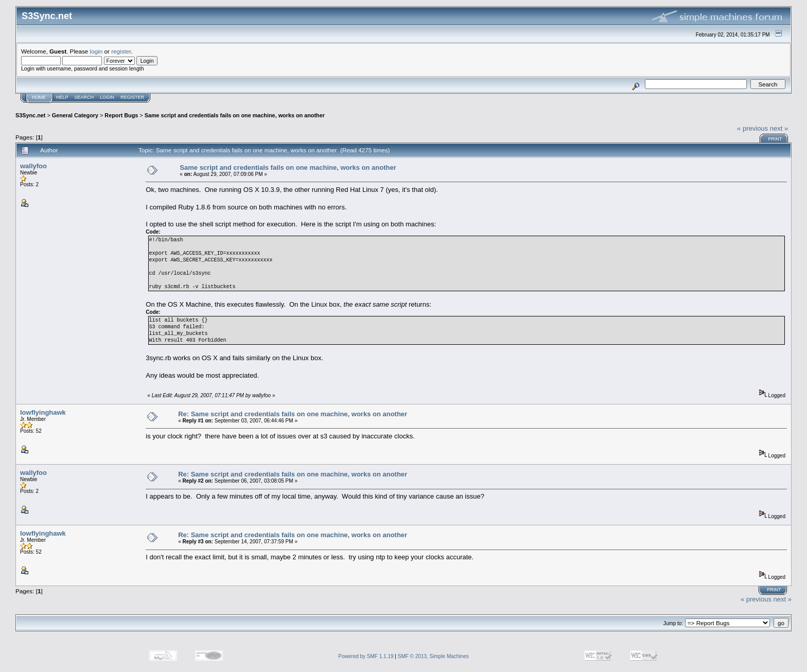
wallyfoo (33, 166)
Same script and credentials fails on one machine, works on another (235, 115)
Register (132, 97)
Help (62, 97)
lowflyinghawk (43, 412)
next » (779, 128)
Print (775, 139)
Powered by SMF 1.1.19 (366, 656)
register (121, 51)
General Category (75, 115)
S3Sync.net (30, 115)
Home (39, 97)
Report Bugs (121, 115)
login (97, 51)
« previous (752, 128)
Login (107, 97)
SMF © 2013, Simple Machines (433, 656)
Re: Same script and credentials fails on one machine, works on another (293, 414)
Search (84, 97)
